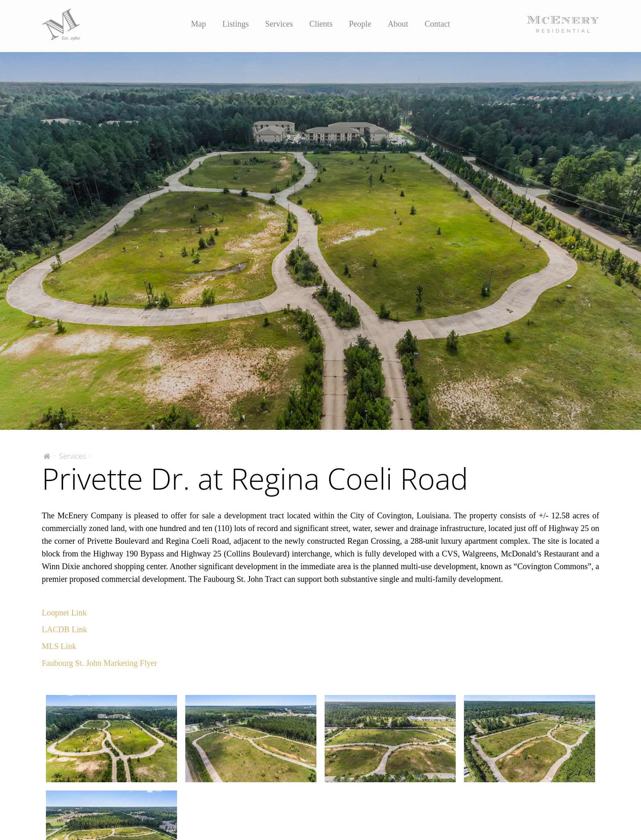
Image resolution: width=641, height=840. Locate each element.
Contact (437, 24)
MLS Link (59, 646)
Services (279, 24)
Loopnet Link (64, 613)
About (398, 24)
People (360, 24)
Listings (236, 24)
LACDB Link (65, 629)
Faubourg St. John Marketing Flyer (99, 663)
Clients (321, 24)
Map (199, 24)
